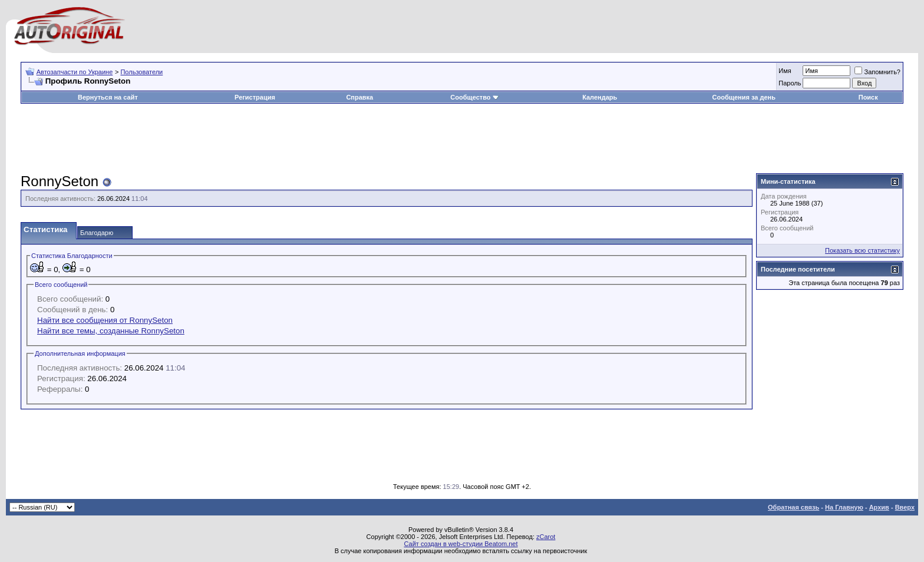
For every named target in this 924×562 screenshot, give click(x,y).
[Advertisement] (462, 139)
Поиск (868, 97)
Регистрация (255, 97)
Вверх (905, 507)
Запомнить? (877, 72)
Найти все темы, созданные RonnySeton (111, 331)
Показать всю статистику (862, 250)
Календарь (600, 97)
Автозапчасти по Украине (75, 72)
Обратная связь (793, 507)
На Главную (844, 507)
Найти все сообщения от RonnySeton (105, 320)
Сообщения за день (744, 97)
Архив (879, 507)
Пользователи (141, 72)
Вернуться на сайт (108, 97)
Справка (359, 97)
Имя (785, 71)
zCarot (546, 537)
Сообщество (474, 97)
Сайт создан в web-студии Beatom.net (461, 544)
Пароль (790, 83)
